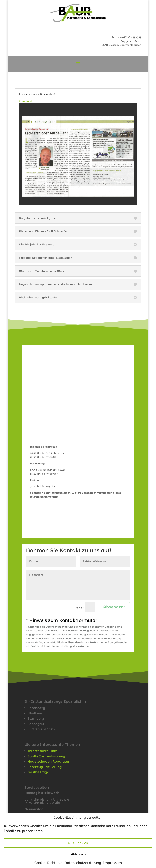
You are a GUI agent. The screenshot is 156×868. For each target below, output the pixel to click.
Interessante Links (43, 751)
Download (26, 101)
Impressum (112, 863)
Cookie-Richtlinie (48, 863)
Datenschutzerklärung (83, 863)
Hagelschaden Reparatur (48, 762)
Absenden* (114, 607)
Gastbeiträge (38, 772)
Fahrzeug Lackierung (45, 767)
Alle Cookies (78, 843)
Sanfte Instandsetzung (46, 756)
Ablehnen (78, 854)
